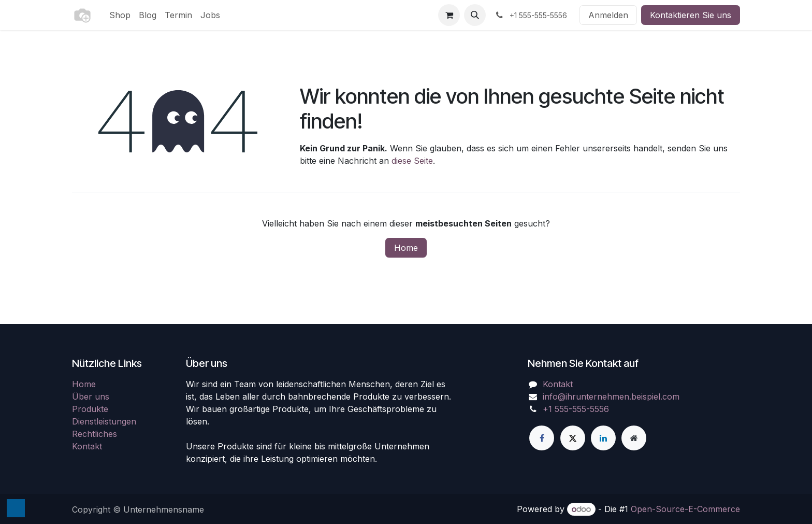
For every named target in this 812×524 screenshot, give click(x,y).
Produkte (90, 409)
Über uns (91, 396)
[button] (475, 15)
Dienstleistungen (104, 421)
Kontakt (87, 446)
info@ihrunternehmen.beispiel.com (611, 396)
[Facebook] (542, 438)
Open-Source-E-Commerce (685, 509)
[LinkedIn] (603, 438)
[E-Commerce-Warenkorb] (449, 15)
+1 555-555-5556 (576, 409)
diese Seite (412, 161)
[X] (573, 438)
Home (406, 248)
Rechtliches (95, 434)
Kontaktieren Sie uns (691, 15)
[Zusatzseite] (634, 438)
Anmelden (608, 15)
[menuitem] (120, 15)
